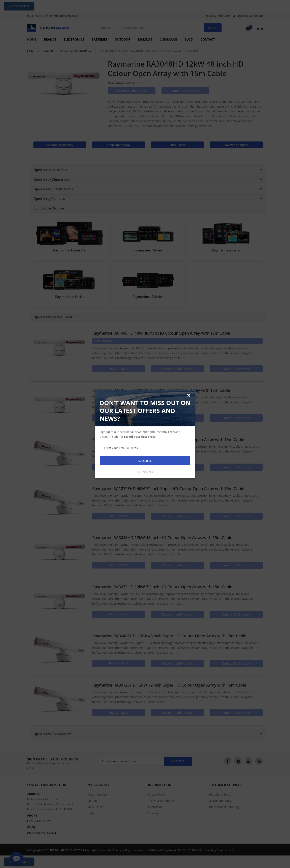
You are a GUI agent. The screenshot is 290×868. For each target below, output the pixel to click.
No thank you (145, 472)
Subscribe (145, 461)
